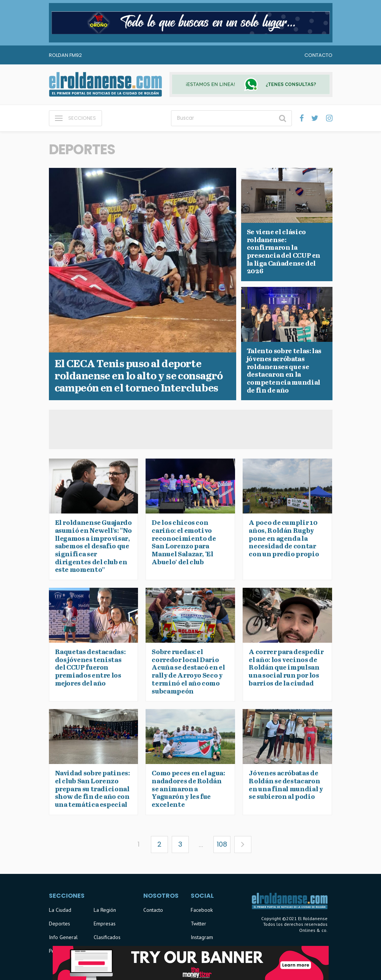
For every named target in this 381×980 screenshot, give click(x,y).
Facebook (202, 910)
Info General (63, 937)
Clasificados (107, 937)
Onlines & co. (313, 930)
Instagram (202, 937)
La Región (105, 910)
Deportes (60, 924)
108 (222, 844)
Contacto (318, 55)
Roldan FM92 (65, 55)
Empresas (105, 924)
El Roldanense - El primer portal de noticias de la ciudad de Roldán (105, 85)
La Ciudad (60, 910)
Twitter (198, 924)
